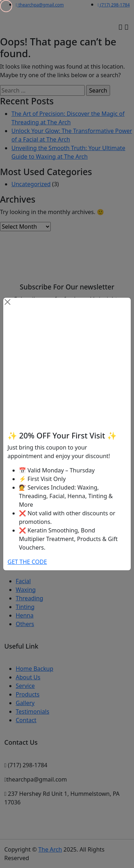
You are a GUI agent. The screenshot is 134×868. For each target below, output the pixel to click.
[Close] (8, 302)
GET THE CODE (27, 562)
